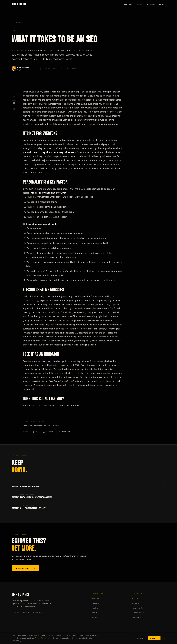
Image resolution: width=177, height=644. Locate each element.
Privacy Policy (40, 638)
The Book (96, 603)
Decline (141, 638)
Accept (154, 638)
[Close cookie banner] (164, 638)
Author (95, 617)
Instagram (37, 612)
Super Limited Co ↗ (140, 613)
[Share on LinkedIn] (14, 103)
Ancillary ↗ (136, 603)
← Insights (18, 22)
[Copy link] (14, 109)
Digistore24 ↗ (138, 617)
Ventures (129, 4)
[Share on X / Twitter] (14, 97)
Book (140, 4)
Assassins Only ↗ (139, 608)
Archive (135, 599)
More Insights (25, 568)
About (162, 4)
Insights (151, 4)
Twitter (16, 612)
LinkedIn (26, 612)
